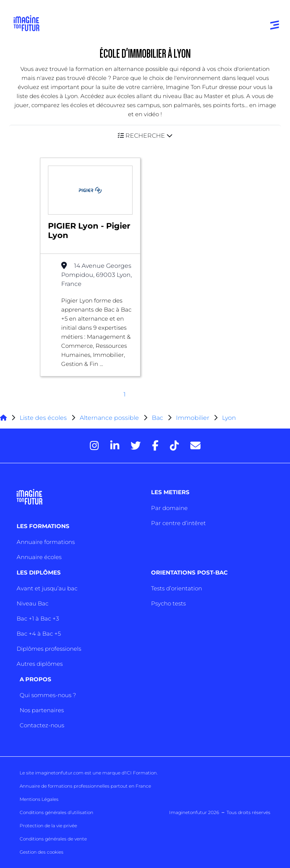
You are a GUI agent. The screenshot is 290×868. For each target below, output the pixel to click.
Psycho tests (168, 603)
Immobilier (193, 418)
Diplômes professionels (49, 649)
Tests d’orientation (177, 588)
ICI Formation (141, 773)
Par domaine (169, 508)
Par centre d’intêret (178, 523)
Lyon (229, 418)
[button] (145, 136)
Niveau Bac (32, 603)
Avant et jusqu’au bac (47, 588)
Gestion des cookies (42, 852)
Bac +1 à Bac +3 (38, 618)
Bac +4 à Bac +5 (39, 634)
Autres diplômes (40, 664)
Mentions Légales (39, 799)
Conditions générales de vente (53, 839)
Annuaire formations (46, 542)
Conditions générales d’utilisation (56, 812)
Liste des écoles (43, 418)
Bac (157, 418)
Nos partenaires (42, 710)
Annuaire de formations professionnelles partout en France (85, 786)
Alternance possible (109, 418)
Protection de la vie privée (48, 826)
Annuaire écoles (39, 557)
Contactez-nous (42, 725)
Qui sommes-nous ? (48, 695)
